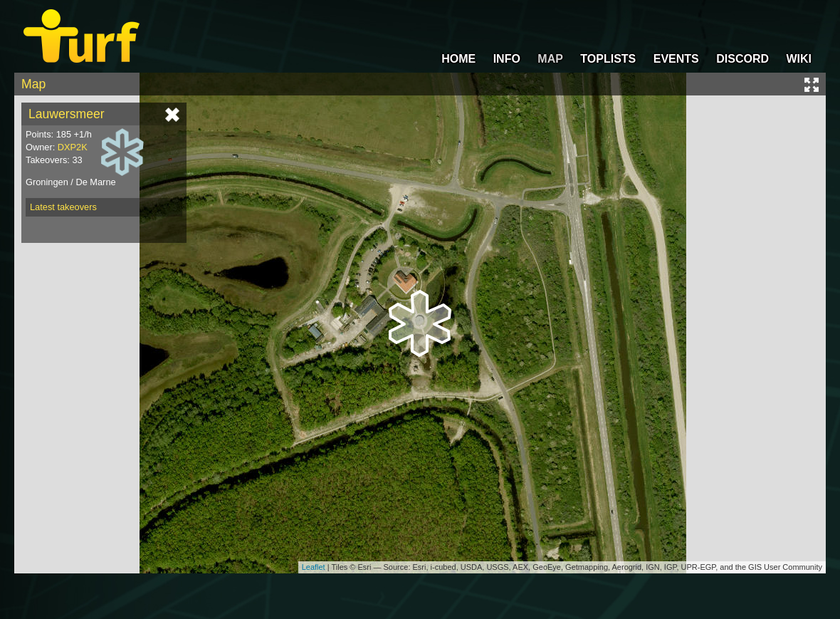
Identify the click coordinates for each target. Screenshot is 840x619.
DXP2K (73, 147)
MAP (550, 59)
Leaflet (314, 567)
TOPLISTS (608, 59)
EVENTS (676, 59)
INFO (507, 59)
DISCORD (742, 59)
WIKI (799, 59)
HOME (458, 59)
